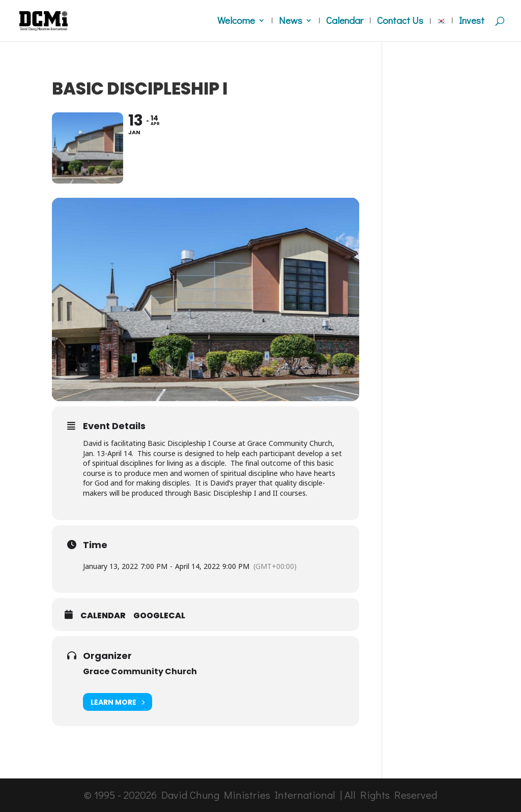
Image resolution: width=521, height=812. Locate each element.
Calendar (345, 22)
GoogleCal (159, 616)
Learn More (118, 702)
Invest (472, 22)
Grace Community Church (140, 671)
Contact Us (400, 22)
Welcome (236, 22)
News (291, 22)
